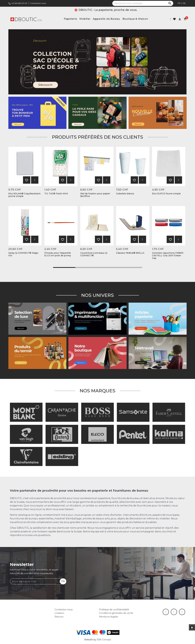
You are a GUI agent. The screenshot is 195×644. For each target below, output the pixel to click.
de (184, 3)
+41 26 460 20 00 (18, 3)
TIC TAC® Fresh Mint (56, 194)
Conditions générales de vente (116, 613)
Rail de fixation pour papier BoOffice (95, 195)
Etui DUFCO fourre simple (166, 194)
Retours (59, 617)
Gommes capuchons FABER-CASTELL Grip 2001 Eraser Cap (168, 255)
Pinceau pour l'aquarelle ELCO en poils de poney (58, 254)
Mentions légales (109, 617)
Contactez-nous (38, 3)
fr (179, 3)
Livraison (59, 613)
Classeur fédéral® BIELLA (130, 253)
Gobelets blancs (125, 194)
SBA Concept (104, 640)
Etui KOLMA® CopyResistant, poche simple (25, 195)
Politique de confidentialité (114, 610)
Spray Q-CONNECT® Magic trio (23, 254)
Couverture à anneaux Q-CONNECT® (94, 254)
